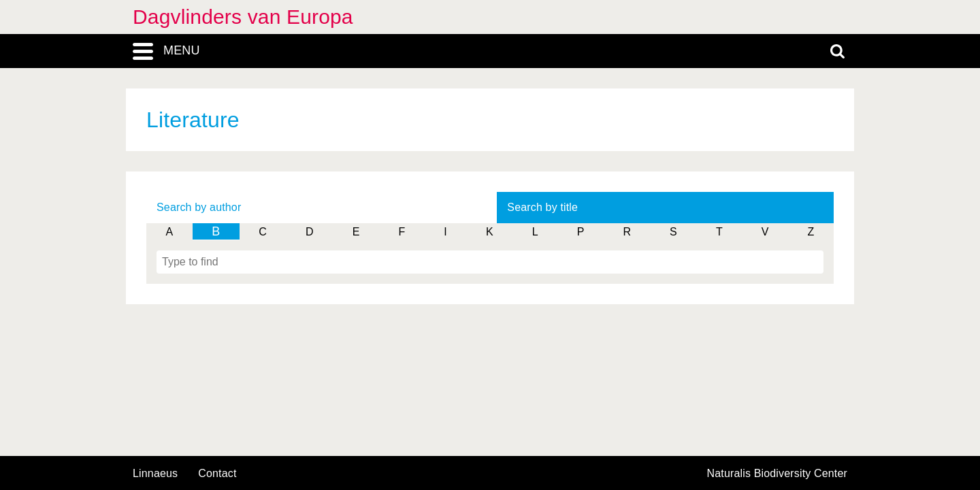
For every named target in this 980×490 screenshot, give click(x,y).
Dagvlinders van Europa (243, 17)
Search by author (199, 207)
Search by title (542, 207)
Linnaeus (155, 474)
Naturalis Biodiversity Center (778, 474)
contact (217, 473)
